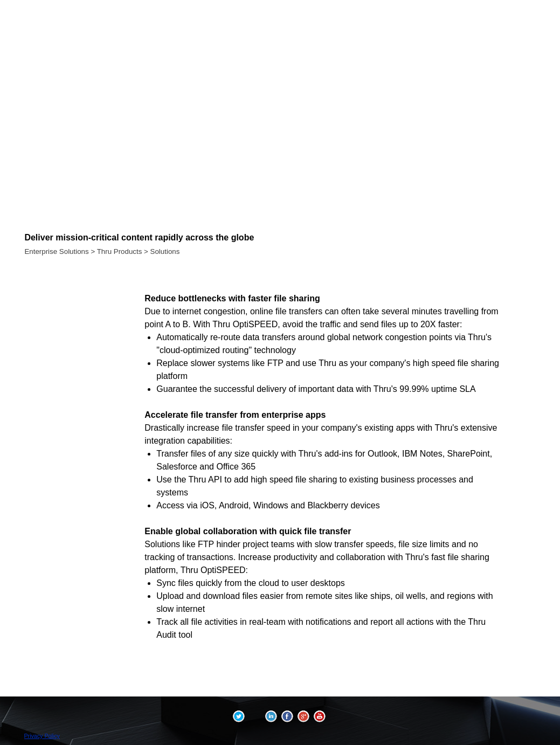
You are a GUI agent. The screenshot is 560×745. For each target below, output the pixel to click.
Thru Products (120, 251)
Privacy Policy (42, 736)
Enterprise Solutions (56, 251)
